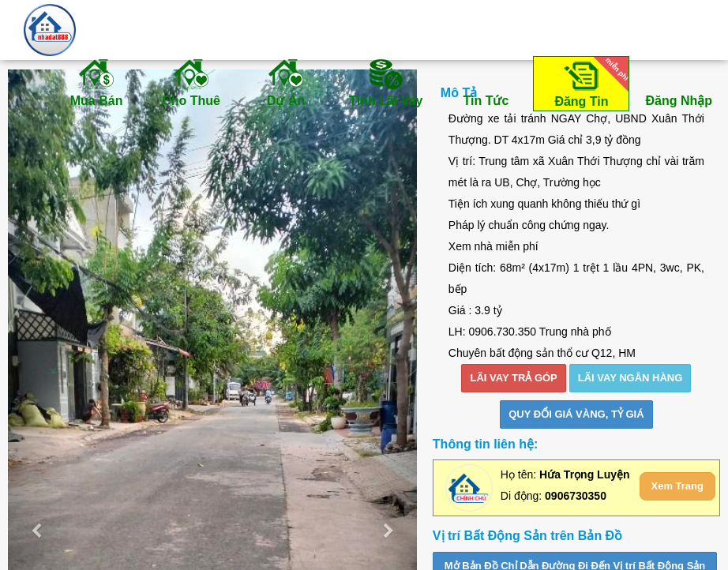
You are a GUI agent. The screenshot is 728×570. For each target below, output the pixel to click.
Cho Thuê (191, 82)
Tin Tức (486, 82)
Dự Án (286, 82)
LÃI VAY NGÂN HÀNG (630, 378)
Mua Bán (96, 82)
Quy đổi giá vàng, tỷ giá (576, 414)
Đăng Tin (589, 82)
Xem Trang (677, 486)
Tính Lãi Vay (386, 82)
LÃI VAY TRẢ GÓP (513, 378)
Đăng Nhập (679, 82)
